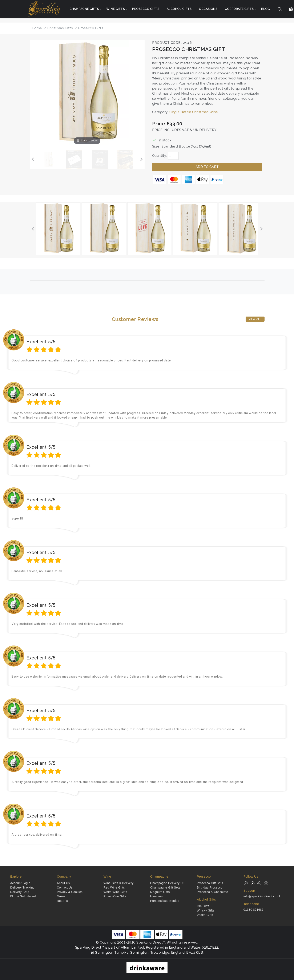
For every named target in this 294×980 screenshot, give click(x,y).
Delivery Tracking (23, 887)
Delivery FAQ (20, 892)
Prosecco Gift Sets (210, 883)
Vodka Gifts (205, 915)
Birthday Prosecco (210, 887)
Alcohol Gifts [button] (179, 9)
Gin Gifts (203, 906)
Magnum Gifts (160, 892)
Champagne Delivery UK (168, 883)
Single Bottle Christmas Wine (194, 112)
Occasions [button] (208, 9)
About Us (63, 883)
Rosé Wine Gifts (115, 896)
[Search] (280, 9)
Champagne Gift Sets (165, 887)
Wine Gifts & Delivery (119, 883)
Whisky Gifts (206, 910)
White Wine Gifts (115, 892)
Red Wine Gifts (114, 887)
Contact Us (65, 887)
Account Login (20, 883)
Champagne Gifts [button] (84, 9)
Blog (266, 9)
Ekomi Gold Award (23, 896)
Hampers (157, 896)
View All (255, 319)
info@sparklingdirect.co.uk (262, 896)
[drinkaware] (147, 967)
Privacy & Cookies (70, 892)
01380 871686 (254, 910)
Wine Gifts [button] (116, 9)
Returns (62, 901)
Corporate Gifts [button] (239, 9)
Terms (61, 896)
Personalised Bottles (165, 901)
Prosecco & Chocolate (212, 892)
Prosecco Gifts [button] (146, 9)
